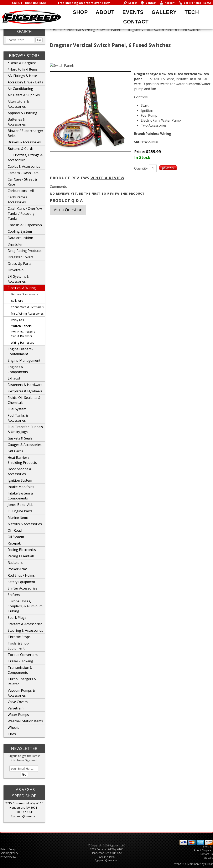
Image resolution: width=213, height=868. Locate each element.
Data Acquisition (20, 238)
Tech (192, 12)
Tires (12, 734)
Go (39, 40)
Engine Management (24, 360)
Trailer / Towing (20, 661)
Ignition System (20, 480)
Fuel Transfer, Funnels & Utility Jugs (25, 429)
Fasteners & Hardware (25, 385)
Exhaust (14, 378)
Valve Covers (18, 702)
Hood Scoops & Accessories (20, 471)
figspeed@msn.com (24, 816)
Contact (136, 22)
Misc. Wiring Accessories (27, 313)
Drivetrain (16, 270)
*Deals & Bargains (22, 63)
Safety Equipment (21, 582)
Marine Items (18, 518)
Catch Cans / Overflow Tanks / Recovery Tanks (25, 214)
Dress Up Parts (20, 264)
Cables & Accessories (24, 166)
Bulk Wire (17, 301)
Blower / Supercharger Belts (25, 133)
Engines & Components (18, 369)
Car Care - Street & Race (22, 182)
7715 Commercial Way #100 (24, 803)
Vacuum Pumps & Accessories (21, 693)
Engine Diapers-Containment (20, 352)
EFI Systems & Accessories (18, 279)
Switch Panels (21, 326)
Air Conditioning (20, 89)
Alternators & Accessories (18, 104)
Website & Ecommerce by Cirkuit (193, 864)
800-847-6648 (24, 812)
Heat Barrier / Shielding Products (22, 460)
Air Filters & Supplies (24, 95)
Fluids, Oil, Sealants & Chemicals (24, 400)
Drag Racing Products (25, 251)
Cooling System (20, 231)
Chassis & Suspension (25, 225)
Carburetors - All (21, 191)
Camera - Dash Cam (23, 173)
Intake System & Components (20, 496)
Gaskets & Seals (20, 438)
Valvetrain (16, 708)
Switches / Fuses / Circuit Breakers (23, 334)
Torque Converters (23, 655)
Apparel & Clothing (22, 113)
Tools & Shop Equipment (18, 646)
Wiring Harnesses (22, 342)
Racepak (14, 543)
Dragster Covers (21, 257)
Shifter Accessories (22, 588)
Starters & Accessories (25, 624)
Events (133, 12)
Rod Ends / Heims (21, 575)
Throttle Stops (19, 637)
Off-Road (15, 530)
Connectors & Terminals (27, 307)
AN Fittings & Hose (22, 76)
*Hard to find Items (23, 69)
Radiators (15, 563)
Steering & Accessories (25, 630)
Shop (80, 12)
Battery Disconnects (25, 294)
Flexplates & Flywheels (25, 391)
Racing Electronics (22, 550)
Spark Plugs (17, 618)
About (105, 12)
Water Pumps (18, 715)
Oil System (16, 537)
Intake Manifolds (21, 487)
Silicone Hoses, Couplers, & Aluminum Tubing (25, 606)
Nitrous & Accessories (25, 524)
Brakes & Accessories (24, 142)
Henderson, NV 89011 (24, 808)
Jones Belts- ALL (20, 505)
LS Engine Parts (20, 511)
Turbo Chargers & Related (22, 681)
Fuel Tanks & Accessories (18, 418)
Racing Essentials (21, 556)
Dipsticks (15, 244)
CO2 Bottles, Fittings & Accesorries (25, 157)
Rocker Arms (18, 569)
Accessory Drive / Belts (25, 82)
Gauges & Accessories (25, 445)
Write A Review (107, 178)
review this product (126, 193)
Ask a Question (68, 210)
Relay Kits (17, 320)
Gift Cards (15, 451)
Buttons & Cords (21, 149)
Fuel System (17, 409)
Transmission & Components (20, 670)
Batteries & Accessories (17, 122)
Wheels (13, 728)
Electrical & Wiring (22, 288)
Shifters (14, 595)
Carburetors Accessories (17, 200)
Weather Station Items (25, 721)
